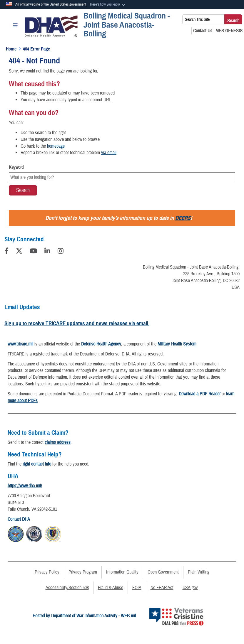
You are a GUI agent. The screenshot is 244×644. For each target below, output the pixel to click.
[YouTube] (33, 252)
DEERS (183, 218)
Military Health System (177, 344)
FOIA (137, 588)
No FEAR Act (162, 588)
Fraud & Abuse (111, 588)
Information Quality (122, 572)
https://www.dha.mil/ (25, 486)
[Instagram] (61, 252)
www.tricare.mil (20, 344)
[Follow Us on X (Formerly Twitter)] (19, 252)
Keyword (16, 167)
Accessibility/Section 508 (67, 588)
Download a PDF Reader (200, 394)
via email (109, 153)
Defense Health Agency (101, 344)
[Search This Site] (203, 19)
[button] (108, 5)
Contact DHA (19, 519)
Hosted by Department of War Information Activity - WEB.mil (84, 616)
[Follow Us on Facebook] (6, 252)
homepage (56, 146)
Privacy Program (83, 572)
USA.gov (190, 588)
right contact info (37, 464)
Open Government (163, 572)
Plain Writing (199, 572)
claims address (58, 442)
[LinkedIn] (47, 252)
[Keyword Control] (122, 177)
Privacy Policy (47, 572)
